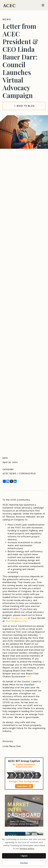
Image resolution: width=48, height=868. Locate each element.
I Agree (24, 856)
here (29, 677)
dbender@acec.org (16, 621)
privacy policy (27, 849)
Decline (24, 863)
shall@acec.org (19, 618)
